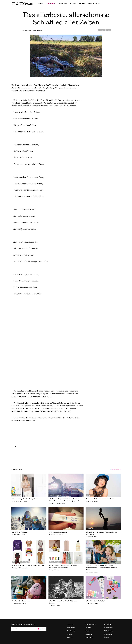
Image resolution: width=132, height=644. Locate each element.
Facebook (109, 628)
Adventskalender (94, 3)
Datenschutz (89, 638)
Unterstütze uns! (90, 624)
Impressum (89, 634)
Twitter (109, 624)
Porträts (82, 3)
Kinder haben (51, 3)
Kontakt (88, 631)
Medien (108, 30)
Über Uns (88, 628)
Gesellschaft (63, 3)
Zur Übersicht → (116, 470)
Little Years (24, 3)
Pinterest (109, 634)
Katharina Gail (38, 30)
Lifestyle (73, 3)
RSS (108, 638)
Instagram (110, 631)
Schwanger (40, 3)
